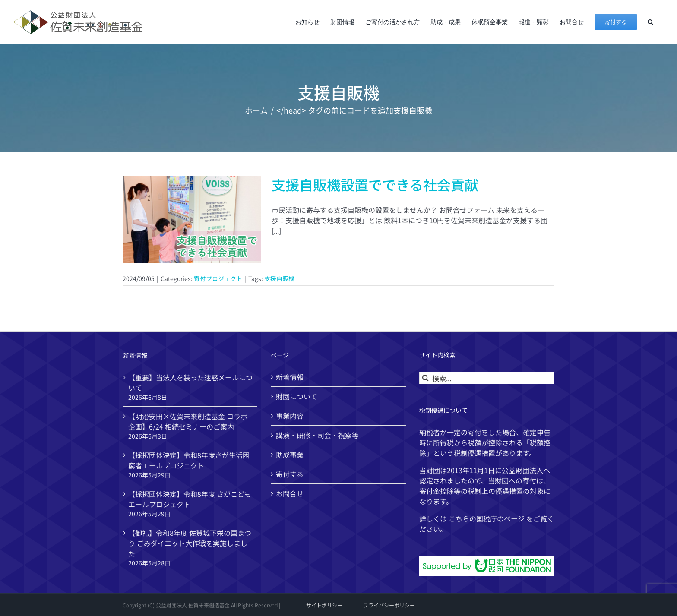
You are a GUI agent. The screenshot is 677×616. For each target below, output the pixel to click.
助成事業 (290, 455)
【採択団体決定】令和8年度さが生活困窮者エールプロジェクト (189, 460)
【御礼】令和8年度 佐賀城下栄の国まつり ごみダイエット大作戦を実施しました (190, 543)
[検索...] (487, 378)
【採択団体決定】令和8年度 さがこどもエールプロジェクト (190, 499)
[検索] (425, 378)
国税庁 (487, 518)
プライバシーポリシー (389, 605)
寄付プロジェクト (218, 278)
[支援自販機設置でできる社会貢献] (192, 219)
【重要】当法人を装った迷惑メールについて (190, 382)
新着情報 (290, 377)
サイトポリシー (324, 605)
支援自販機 (279, 278)
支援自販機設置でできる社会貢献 (375, 184)
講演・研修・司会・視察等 (317, 435)
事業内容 (290, 416)
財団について (297, 396)
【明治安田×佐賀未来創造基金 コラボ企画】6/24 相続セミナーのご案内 (188, 421)
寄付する (290, 474)
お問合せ (290, 493)
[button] (650, 22)
